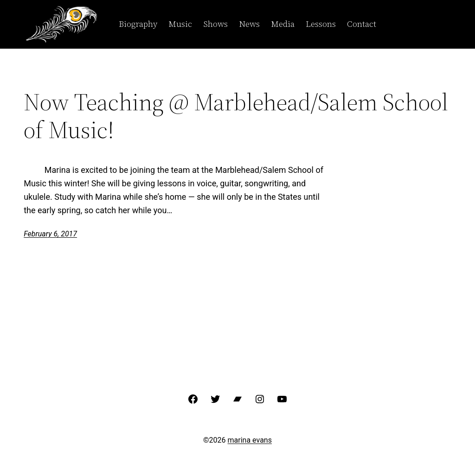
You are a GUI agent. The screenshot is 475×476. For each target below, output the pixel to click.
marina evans (250, 440)
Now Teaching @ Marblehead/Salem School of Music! (236, 116)
